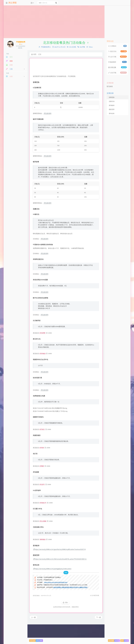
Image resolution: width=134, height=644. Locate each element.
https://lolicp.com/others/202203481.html (56, 596)
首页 (34, 54)
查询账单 (112, 105)
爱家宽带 (112, 109)
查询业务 (112, 113)
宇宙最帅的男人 (46, 47)
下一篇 (99, 631)
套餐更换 (112, 97)
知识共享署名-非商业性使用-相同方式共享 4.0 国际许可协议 (70, 601)
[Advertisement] (67, 22)
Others (91, 47)
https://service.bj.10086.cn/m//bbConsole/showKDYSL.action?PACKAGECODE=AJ (60, 573)
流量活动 (112, 101)
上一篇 (33, 631)
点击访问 (48, 128)
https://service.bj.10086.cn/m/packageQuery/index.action (52, 583)
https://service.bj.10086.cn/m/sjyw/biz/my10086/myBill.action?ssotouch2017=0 (59, 563)
